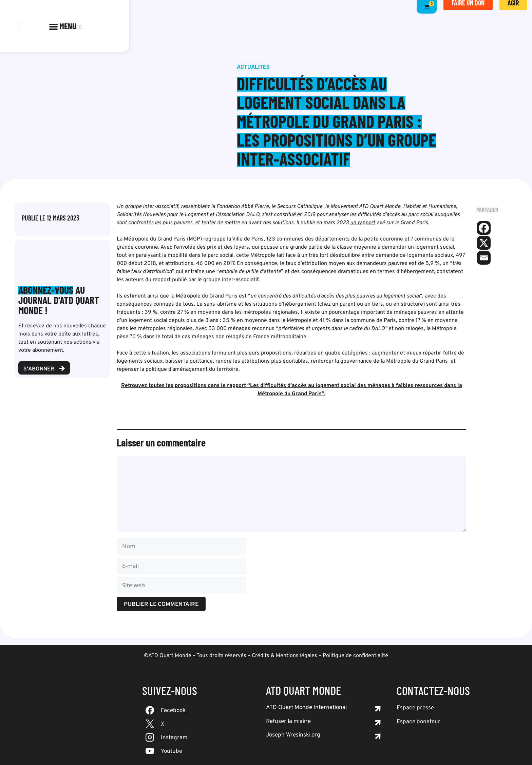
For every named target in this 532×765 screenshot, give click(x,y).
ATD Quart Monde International (306, 708)
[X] (484, 243)
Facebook (173, 711)
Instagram (174, 738)
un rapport (363, 223)
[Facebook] (484, 228)
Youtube (172, 751)
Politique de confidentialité (355, 656)
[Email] (484, 258)
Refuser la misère (288, 722)
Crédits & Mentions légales (284, 656)
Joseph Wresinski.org (293, 735)
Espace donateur (419, 722)
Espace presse (415, 708)
